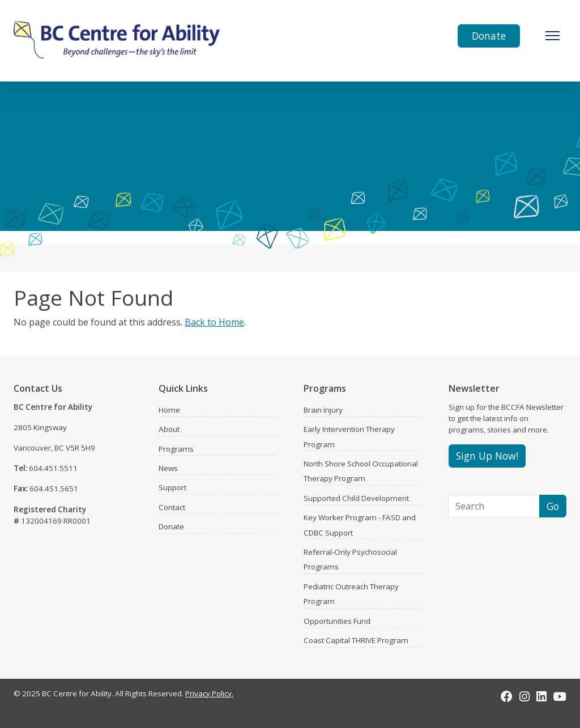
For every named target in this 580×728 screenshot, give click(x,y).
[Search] (494, 506)
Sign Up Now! (487, 456)
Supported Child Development (356, 498)
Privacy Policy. (209, 693)
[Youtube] (560, 696)
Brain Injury (323, 410)
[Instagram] (524, 696)
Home (169, 410)
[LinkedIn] (541, 696)
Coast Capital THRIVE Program (356, 640)
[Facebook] (507, 696)
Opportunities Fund (337, 621)
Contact (172, 507)
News (168, 468)
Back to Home (214, 322)
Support (172, 487)
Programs (176, 449)
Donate (489, 36)
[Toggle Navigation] (553, 36)
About (169, 429)
